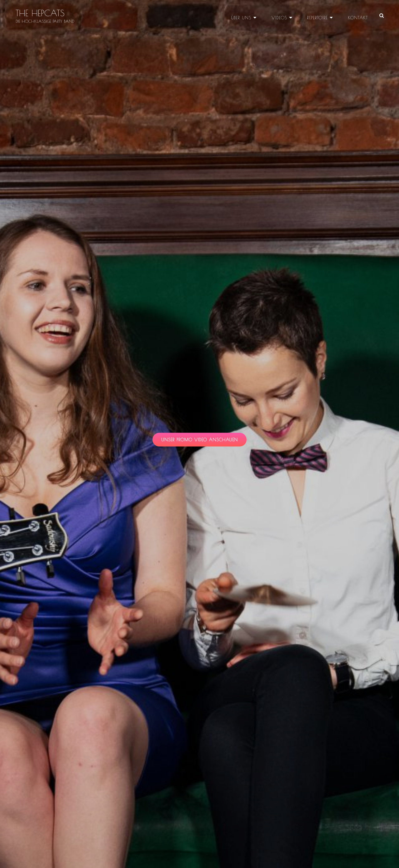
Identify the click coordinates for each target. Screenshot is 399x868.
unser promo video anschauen (204, 441)
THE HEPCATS (40, 13)
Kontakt (358, 16)
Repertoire (318, 16)
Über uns (243, 16)
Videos (280, 16)
